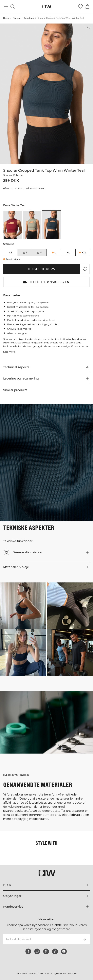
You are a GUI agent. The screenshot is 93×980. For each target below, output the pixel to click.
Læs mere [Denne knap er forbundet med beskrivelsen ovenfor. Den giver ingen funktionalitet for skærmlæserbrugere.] (9, 352)
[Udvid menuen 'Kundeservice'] (46, 907)
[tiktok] (55, 951)
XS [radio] (10, 253)
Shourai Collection (14, 175)
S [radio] (25, 253)
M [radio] (39, 253)
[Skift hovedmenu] (6, 6)
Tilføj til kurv (41, 269)
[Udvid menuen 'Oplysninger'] (46, 896)
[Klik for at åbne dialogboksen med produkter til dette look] (23, 606)
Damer (16, 18)
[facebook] (28, 951)
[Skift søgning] (13, 6)
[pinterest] (46, 951)
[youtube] (64, 951)
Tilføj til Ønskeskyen (46, 282)
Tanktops (29, 18)
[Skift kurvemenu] (87, 6)
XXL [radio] (84, 253)
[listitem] (13, 225)
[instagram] (37, 951)
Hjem (6, 18)
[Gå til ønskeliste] (80, 6)
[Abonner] (85, 939)
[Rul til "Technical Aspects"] (46, 367)
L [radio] (55, 253)
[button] (46, 378)
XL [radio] (68, 253)
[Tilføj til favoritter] (85, 269)
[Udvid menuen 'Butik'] (46, 885)
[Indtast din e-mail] (41, 939)
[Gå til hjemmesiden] (47, 7)
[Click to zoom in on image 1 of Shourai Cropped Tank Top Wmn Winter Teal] (46, 94)
